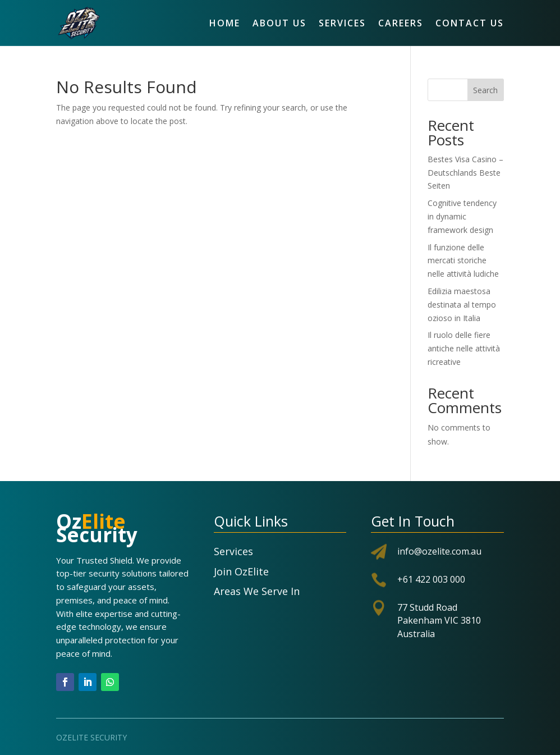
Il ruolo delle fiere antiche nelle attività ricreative (464, 348)
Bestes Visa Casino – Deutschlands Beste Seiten (465, 173)
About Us (279, 23)
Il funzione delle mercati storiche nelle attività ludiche (463, 261)
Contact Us (470, 23)
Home (225, 23)
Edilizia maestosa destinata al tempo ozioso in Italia (462, 305)
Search (485, 90)
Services (342, 23)
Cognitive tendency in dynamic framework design (462, 216)
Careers (401, 23)
